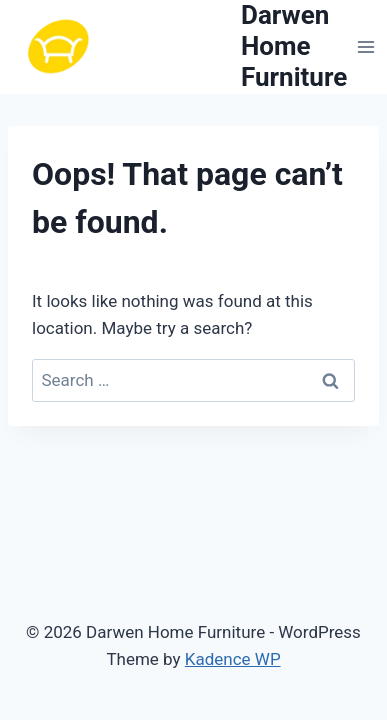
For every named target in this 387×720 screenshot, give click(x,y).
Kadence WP (233, 659)
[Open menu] (365, 46)
